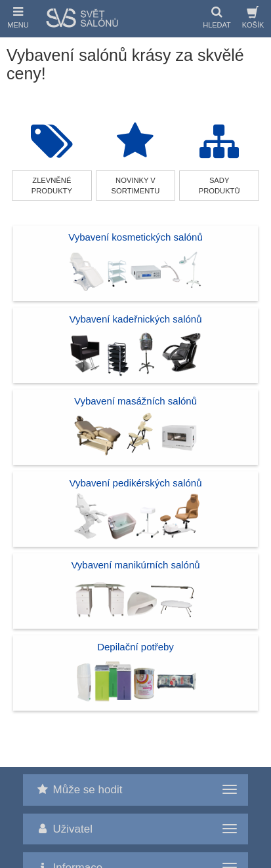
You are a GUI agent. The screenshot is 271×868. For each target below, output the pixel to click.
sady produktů (219, 186)
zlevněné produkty (52, 186)
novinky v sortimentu (136, 186)
